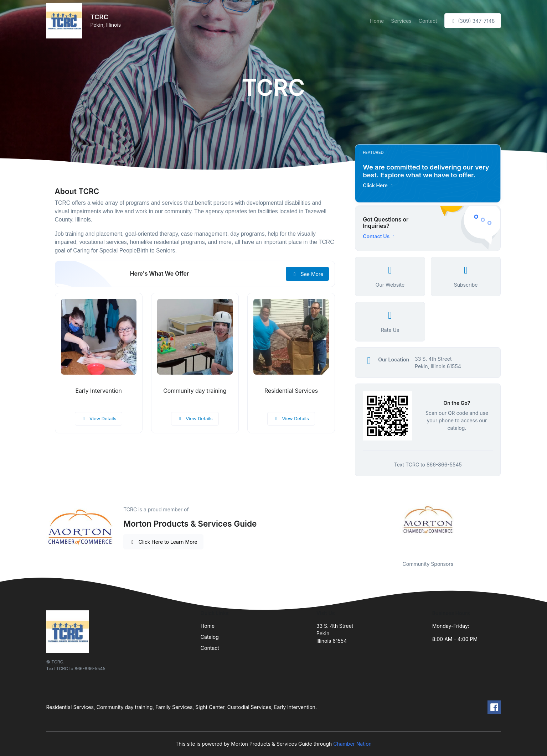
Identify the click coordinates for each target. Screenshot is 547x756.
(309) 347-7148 (473, 21)
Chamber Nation (352, 744)
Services (401, 21)
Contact (428, 21)
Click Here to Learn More (163, 542)
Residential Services (291, 391)
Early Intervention (98, 391)
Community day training (195, 391)
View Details (99, 418)
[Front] (66, 21)
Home (377, 21)
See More (307, 274)
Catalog (210, 637)
